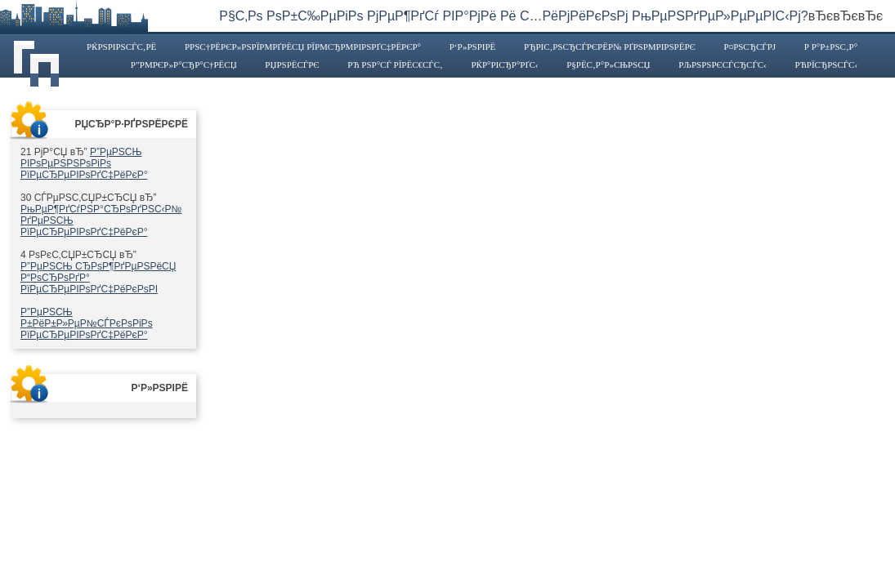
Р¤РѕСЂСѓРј (750, 47)
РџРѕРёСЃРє (292, 65)
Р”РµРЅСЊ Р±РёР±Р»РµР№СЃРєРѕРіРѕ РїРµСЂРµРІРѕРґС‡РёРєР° (87, 323)
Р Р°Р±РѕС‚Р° (831, 47)
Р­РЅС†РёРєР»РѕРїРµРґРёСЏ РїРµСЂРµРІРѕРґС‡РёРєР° (303, 47)
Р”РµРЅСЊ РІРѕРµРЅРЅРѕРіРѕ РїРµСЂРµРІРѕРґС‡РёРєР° (84, 163)
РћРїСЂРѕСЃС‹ (827, 65)
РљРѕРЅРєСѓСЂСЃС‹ (723, 65)
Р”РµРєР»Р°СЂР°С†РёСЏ (184, 65)
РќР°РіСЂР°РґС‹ (504, 65)
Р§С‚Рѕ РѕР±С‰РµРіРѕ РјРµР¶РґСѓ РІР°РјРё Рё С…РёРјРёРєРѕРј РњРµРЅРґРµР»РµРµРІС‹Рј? (513, 16)
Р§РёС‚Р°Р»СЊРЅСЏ (608, 65)
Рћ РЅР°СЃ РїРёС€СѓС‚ (395, 65)
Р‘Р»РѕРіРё (473, 47)
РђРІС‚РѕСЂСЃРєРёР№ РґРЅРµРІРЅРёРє (610, 47)
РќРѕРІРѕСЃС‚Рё (121, 47)
